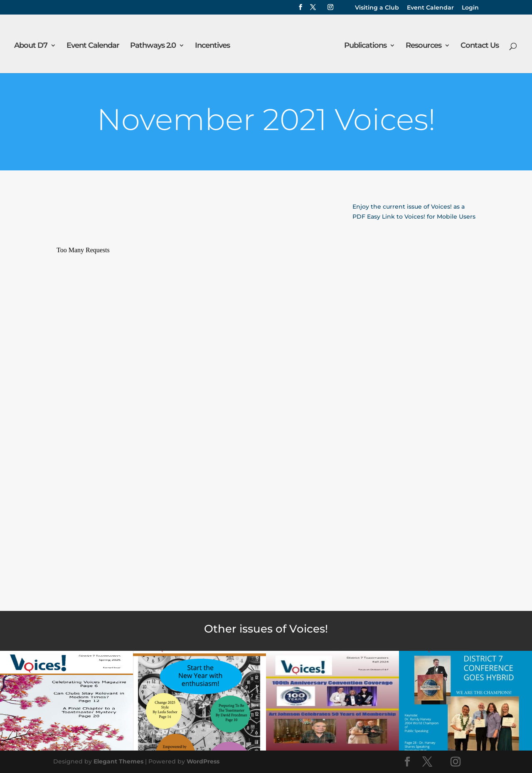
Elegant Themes (118, 761)
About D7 (31, 46)
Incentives (213, 46)
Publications (365, 46)
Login (470, 8)
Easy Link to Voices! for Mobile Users (421, 217)
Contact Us (479, 46)
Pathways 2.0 (153, 46)
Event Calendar (430, 8)
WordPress (203, 761)
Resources (423, 46)
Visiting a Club (377, 8)
